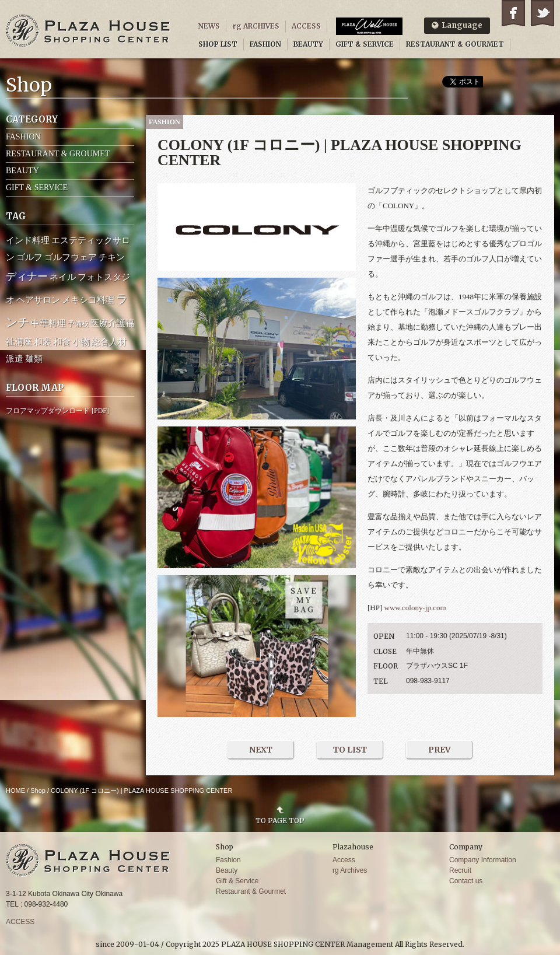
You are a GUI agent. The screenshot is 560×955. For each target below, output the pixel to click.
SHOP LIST (218, 44)
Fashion (228, 860)
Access (344, 860)
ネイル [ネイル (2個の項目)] (63, 277)
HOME (15, 790)
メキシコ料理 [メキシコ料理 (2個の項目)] (88, 300)
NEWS (209, 26)
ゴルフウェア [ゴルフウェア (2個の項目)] (71, 257)
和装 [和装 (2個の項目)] (43, 342)
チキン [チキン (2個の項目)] (112, 257)
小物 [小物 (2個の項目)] (81, 342)
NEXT (261, 750)
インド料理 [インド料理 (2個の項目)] (28, 240)
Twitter (542, 13)
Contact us (466, 881)
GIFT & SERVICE (365, 44)
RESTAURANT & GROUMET (58, 154)
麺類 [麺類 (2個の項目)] (34, 359)
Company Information (483, 860)
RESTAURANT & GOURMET (455, 44)
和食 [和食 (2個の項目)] (62, 342)
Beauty (227, 870)
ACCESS (306, 26)
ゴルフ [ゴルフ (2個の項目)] (29, 257)
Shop (38, 790)
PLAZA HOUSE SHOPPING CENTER (88, 31)
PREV (440, 750)
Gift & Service (237, 881)
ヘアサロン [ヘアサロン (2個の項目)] (38, 300)
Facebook (513, 13)
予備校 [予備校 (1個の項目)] (78, 324)
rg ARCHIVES (256, 26)
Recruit (460, 870)
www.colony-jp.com (415, 608)
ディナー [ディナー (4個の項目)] (27, 277)
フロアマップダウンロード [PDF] (57, 411)
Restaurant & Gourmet (251, 891)
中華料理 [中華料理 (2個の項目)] (48, 323)
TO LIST (350, 750)
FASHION (265, 44)
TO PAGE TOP (280, 820)
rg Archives (350, 870)
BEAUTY (308, 44)
